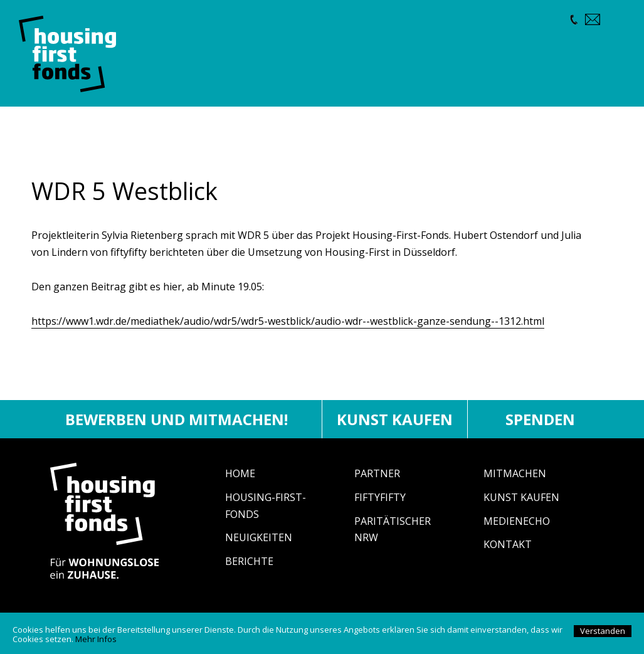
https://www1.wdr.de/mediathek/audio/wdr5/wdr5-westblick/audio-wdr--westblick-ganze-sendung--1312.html (288, 321)
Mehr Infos (96, 639)
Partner (377, 473)
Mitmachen (515, 473)
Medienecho (517, 521)
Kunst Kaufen (521, 497)
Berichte (249, 561)
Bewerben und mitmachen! (177, 419)
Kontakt (508, 544)
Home (240, 473)
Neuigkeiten (259, 537)
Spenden (540, 419)
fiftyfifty (380, 497)
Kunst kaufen (395, 419)
